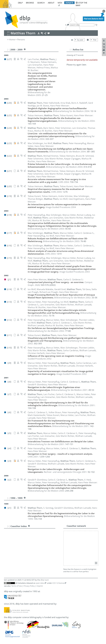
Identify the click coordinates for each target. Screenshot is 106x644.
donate (69, 3)
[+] (9, 526)
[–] (71, 50)
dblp (20, 3)
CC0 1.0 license (58, 583)
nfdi (60, 3)
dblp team (45, 580)
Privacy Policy (29, 586)
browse (30, 3)
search (41, 3)
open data (40, 583)
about (51, 3)
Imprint (40, 586)
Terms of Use (17, 586)
